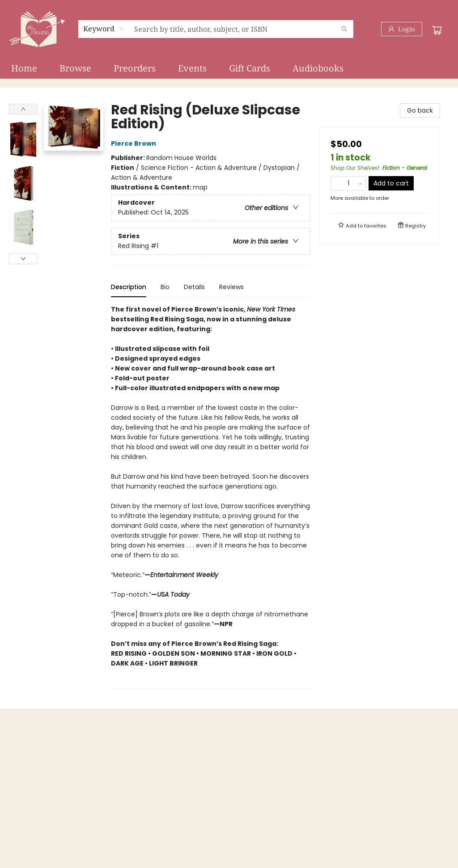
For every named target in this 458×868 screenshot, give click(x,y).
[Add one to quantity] (360, 183)
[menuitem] (24, 68)
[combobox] (104, 29)
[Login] (402, 29)
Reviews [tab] (231, 287)
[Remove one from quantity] (337, 183)
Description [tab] (129, 287)
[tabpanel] (211, 497)
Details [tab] (194, 287)
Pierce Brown (135, 143)
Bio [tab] (165, 287)
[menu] (229, 68)
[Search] (344, 29)
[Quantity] (348, 183)
